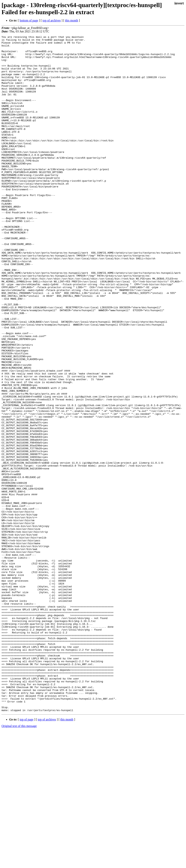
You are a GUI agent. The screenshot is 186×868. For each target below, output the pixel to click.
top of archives (52, 20)
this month (72, 20)
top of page (27, 855)
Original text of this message (19, 861)
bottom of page (29, 20)
